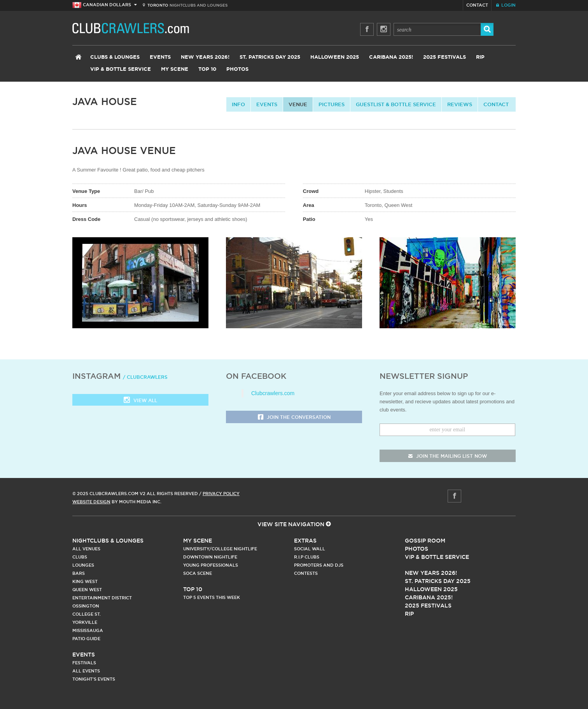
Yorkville (85, 622)
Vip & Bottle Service (437, 557)
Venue (298, 104)
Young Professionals (211, 565)
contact (496, 104)
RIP (480, 57)
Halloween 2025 (335, 57)
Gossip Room (425, 541)
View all (140, 401)
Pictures (332, 104)
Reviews (460, 104)
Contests (306, 573)
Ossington (86, 606)
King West (85, 581)
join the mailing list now (448, 456)
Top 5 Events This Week (212, 597)
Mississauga (88, 630)
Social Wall (310, 549)
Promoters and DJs (319, 565)
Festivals (84, 663)
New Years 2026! (205, 57)
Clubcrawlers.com (273, 393)
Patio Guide (86, 639)
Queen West (87, 590)
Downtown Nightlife (210, 557)
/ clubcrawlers (145, 377)
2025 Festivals (444, 57)
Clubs (80, 557)
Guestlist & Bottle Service (396, 104)
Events (160, 57)
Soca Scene (198, 573)
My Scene (175, 69)
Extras (305, 541)
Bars (79, 573)
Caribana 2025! (391, 57)
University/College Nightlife (220, 549)
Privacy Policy (221, 494)
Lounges (83, 565)
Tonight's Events (94, 679)
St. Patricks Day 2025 (270, 57)
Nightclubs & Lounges (108, 541)
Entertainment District (102, 598)
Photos (237, 69)
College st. (87, 614)
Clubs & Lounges (115, 57)
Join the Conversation (294, 418)
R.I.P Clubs (307, 557)
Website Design (91, 502)
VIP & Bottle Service (121, 69)
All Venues (86, 549)
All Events (86, 671)
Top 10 (207, 69)
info (238, 104)
